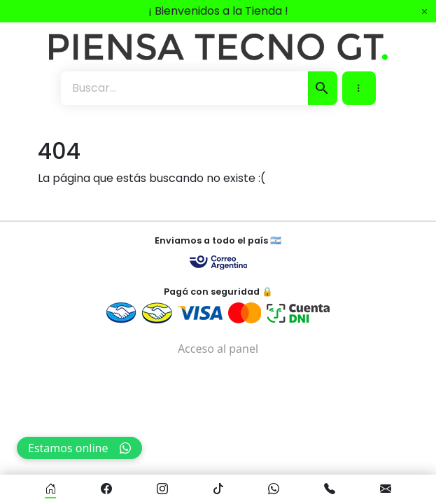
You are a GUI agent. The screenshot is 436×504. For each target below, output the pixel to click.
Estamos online (79, 448)
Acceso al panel (218, 349)
